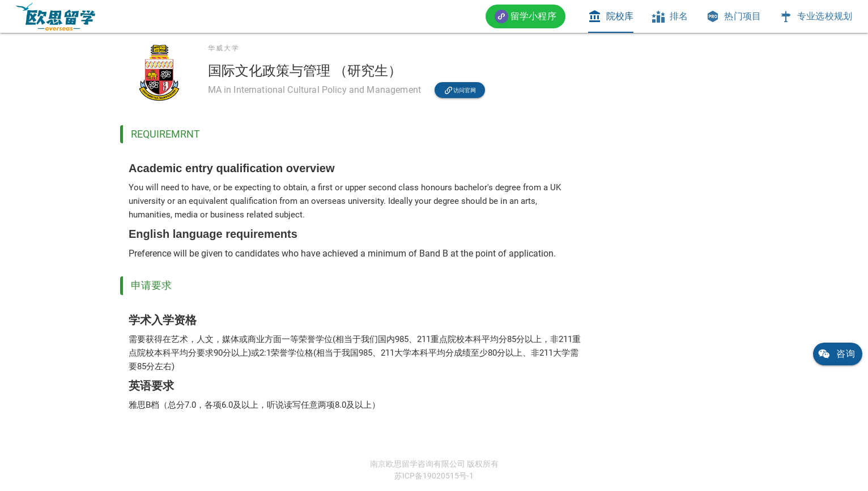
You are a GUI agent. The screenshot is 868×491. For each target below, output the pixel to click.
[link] (56, 16)
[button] (526, 16)
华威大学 (224, 48)
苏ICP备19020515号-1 (434, 476)
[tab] (611, 16)
